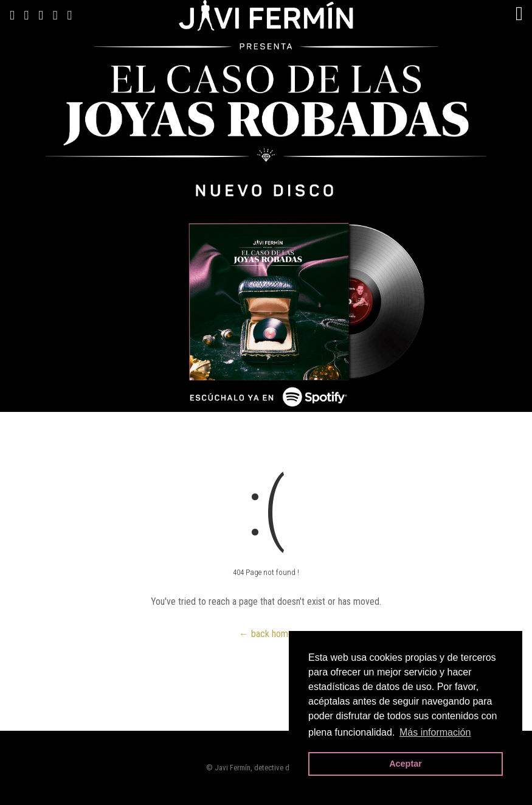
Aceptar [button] (406, 764)
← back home (266, 634)
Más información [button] (435, 732)
